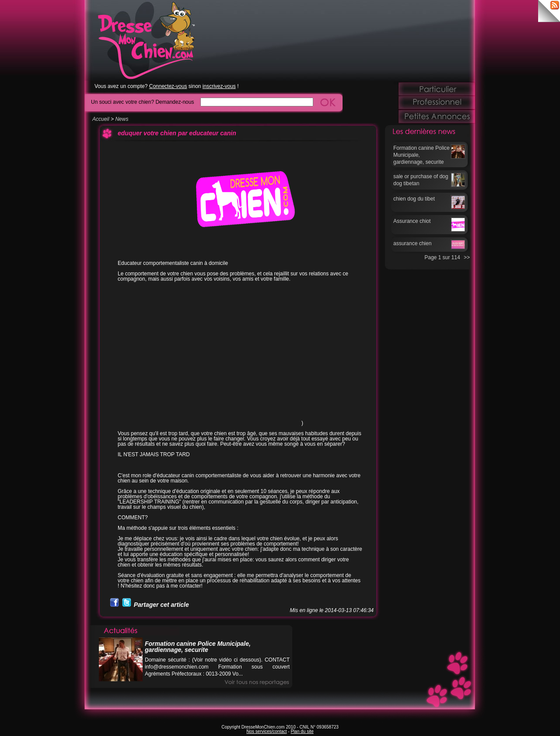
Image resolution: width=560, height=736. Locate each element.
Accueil (101, 119)
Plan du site (302, 731)
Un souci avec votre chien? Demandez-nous (142, 102)
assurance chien (412, 243)
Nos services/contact (266, 731)
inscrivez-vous (219, 86)
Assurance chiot (412, 221)
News (122, 119)
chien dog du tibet (414, 199)
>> (467, 257)
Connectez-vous (168, 86)
